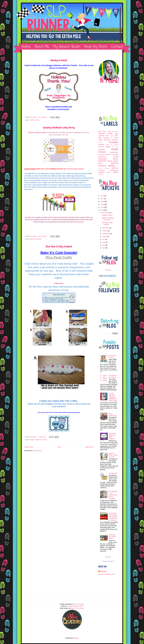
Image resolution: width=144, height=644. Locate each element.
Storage (107, 168)
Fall (100, 138)
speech (110, 161)
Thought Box (113, 473)
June (104, 242)
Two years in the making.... (113, 376)
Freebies (32, 120)
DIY (107, 136)
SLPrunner (108, 557)
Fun (111, 145)
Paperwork (101, 155)
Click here (59, 283)
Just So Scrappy (79, 604)
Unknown (104, 571)
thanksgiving (114, 170)
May (104, 245)
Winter (37, 120)
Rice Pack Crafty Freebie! (59, 247)
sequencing (39, 440)
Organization (114, 152)
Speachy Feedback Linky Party (59, 128)
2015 (102, 204)
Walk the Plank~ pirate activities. (113, 455)
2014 (102, 207)
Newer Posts (29, 447)
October (105, 231)
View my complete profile (106, 574)
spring (111, 166)
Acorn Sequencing (113, 414)
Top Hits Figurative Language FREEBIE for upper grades (113, 397)
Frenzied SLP (103, 145)
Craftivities (102, 133)
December (106, 213)
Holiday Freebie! (59, 60)
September (106, 234)
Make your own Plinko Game (112, 537)
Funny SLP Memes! (112, 356)
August (105, 236)
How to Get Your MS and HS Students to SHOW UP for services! (113, 517)
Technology (102, 170)
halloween (101, 147)
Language (101, 149)
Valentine (101, 172)
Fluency (100, 143)
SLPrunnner (79, 222)
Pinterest (108, 270)
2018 (102, 196)
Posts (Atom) (37, 451)
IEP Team (115, 147)
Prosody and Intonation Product (63, 217)
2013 (102, 210)
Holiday (108, 147)
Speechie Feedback (35, 239)
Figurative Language (111, 140)
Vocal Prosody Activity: (75, 169)
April (104, 248)
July (104, 239)
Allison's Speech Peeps (37, 132)
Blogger (76, 638)
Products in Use (110, 155)
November (106, 228)
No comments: (43, 117)
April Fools (102, 131)
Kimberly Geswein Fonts (75, 606)
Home (59, 447)
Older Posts (89, 447)
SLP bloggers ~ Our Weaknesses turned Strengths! (113, 495)
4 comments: (42, 437)
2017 (102, 199)
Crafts (110, 133)
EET (116, 136)
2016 (102, 201)
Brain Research (113, 131)
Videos (109, 172)
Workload (101, 174)
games (116, 145)
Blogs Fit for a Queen (77, 608)
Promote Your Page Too (108, 561)
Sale (116, 154)
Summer (115, 168)
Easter (112, 136)
